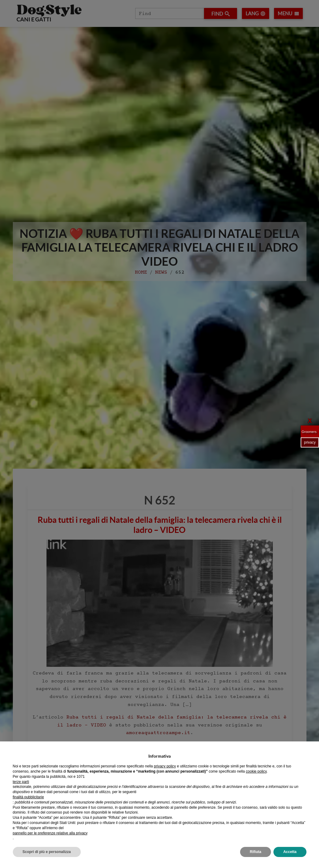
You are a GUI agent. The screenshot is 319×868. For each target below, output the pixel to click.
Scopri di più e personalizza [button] (47, 852)
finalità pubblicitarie (28, 797)
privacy (310, 442)
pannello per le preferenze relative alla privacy (50, 833)
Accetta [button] (290, 852)
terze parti (21, 782)
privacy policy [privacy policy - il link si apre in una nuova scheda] (165, 766)
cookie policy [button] (256, 771)
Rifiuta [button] (256, 852)
